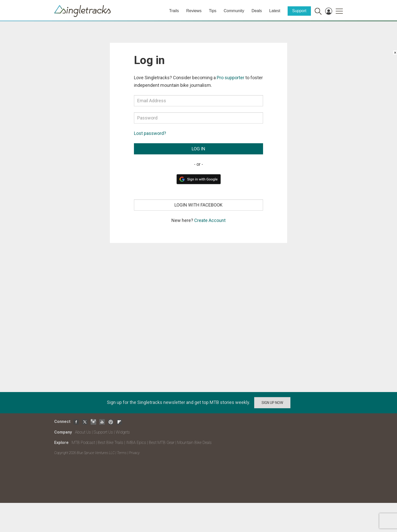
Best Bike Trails (111, 443)
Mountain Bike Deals (194, 443)
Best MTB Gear (162, 443)
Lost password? (150, 133)
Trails (174, 11)
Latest (275, 11)
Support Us (103, 432)
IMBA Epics (136, 443)
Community (234, 11)
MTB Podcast (83, 443)
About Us (83, 432)
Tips (213, 11)
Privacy (134, 453)
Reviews (194, 11)
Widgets (123, 432)
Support (299, 11)
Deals (257, 11)
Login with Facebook (198, 205)
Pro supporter (231, 78)
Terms (122, 453)
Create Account (210, 220)
